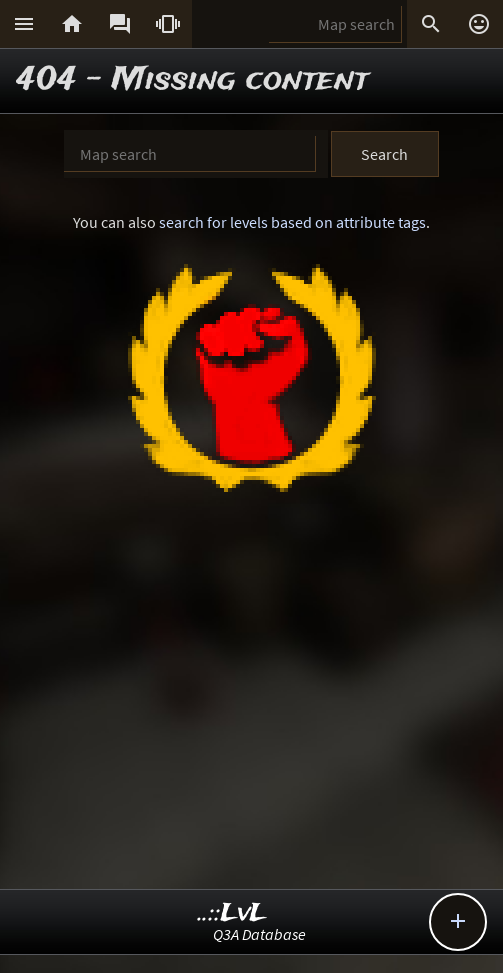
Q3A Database (259, 934)
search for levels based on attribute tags (292, 222)
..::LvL (232, 913)
